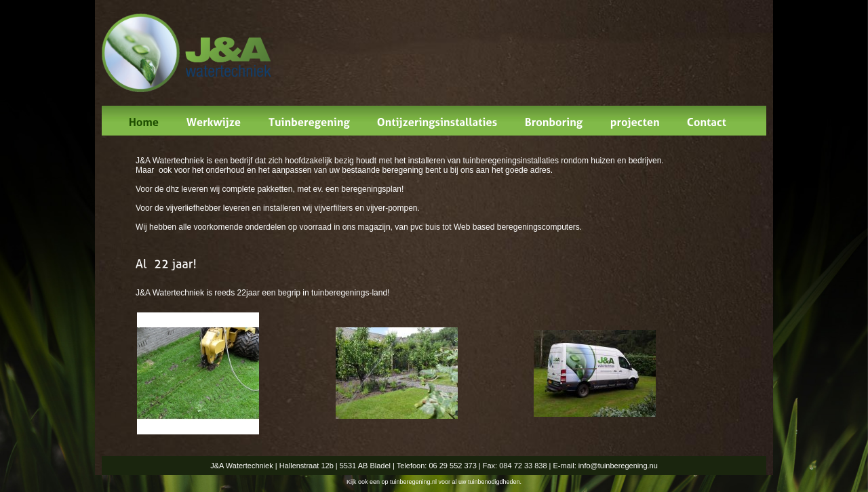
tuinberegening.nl (413, 482)
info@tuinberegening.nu (618, 466)
